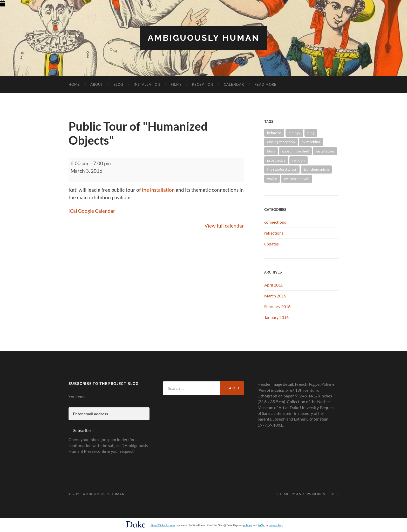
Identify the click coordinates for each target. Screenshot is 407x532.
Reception (203, 84)
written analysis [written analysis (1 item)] (297, 179)
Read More (265, 84)
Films (176, 84)
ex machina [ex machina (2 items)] (311, 142)
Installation (147, 84)
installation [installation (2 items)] (325, 151)
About (97, 84)
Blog (118, 84)
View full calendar (224, 226)
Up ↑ (335, 494)
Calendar (234, 84)
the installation (158, 190)
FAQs (261, 525)
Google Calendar (97, 211)
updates (272, 244)
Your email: (79, 397)
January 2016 (276, 317)
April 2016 (274, 285)
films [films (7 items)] (271, 151)
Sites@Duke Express (163, 525)
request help (276, 525)
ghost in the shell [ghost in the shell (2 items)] (295, 151)
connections (275, 222)
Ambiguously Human (203, 38)
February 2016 (277, 306)
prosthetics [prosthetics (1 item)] (276, 160)
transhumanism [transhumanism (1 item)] (316, 169)
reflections (274, 233)
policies (247, 525)
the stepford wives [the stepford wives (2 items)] (282, 169)
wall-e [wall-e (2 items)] (272, 179)
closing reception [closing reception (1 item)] (281, 142)
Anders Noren (311, 494)
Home (74, 84)
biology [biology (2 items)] (294, 133)
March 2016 (275, 296)
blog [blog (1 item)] (311, 133)
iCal (73, 211)
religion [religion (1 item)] (299, 160)
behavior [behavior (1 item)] (274, 133)
